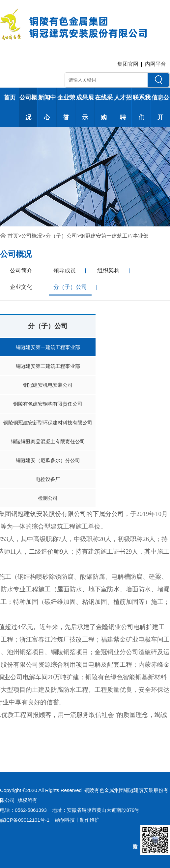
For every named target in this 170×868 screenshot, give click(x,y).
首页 (10, 98)
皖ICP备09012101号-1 (25, 820)
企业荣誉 (66, 107)
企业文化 (21, 287)
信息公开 (160, 107)
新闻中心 (47, 107)
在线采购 (104, 107)
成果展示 (85, 107)
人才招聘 (123, 107)
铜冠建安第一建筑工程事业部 (114, 236)
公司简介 (21, 271)
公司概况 (28, 107)
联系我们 (142, 107)
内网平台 (156, 64)
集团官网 (128, 64)
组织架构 (108, 271)
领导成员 (65, 271)
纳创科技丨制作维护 (77, 820)
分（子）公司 (61, 236)
